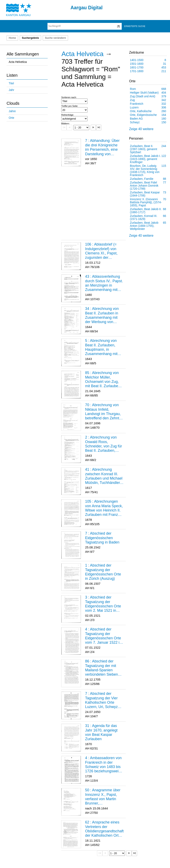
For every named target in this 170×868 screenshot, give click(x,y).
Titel (11, 83)
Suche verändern (55, 38)
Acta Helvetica (18, 62)
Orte (11, 118)
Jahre (12, 111)
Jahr (11, 90)
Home (12, 38)
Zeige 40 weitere (141, 129)
